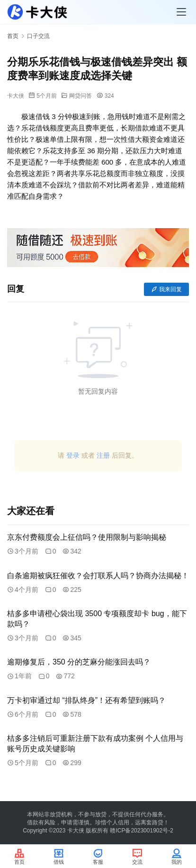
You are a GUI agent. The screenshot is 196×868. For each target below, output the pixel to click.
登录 (73, 455)
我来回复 (166, 289)
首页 (13, 36)
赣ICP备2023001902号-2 (141, 831)
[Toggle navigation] (181, 12)
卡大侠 (16, 96)
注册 (103, 455)
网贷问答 (80, 96)
